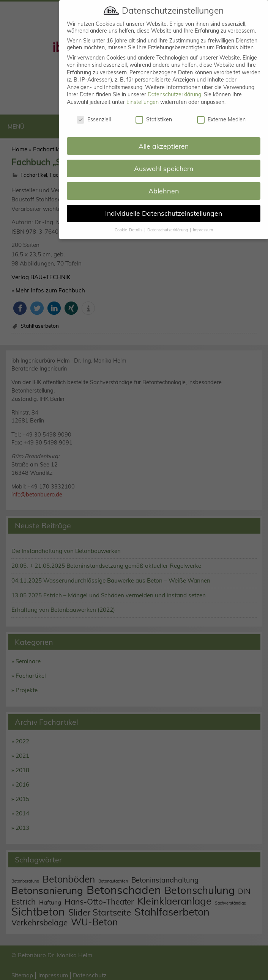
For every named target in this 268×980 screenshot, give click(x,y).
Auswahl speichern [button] (164, 161)
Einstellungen (143, 95)
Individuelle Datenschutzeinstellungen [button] (164, 206)
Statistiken (154, 113)
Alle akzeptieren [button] (164, 139)
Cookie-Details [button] (129, 223)
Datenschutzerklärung (174, 88)
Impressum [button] (203, 223)
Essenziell (94, 113)
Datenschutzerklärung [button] (168, 223)
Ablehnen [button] (164, 184)
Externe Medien (221, 113)
